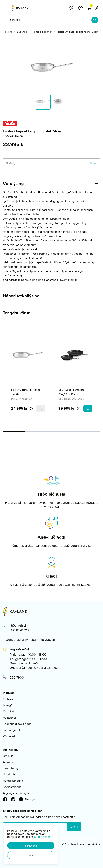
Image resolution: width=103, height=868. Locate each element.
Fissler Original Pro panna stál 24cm (78, 32)
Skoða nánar (42, 837)
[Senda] (94, 163)
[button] (31, 846)
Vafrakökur (93, 844)
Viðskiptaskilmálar (73, 844)
